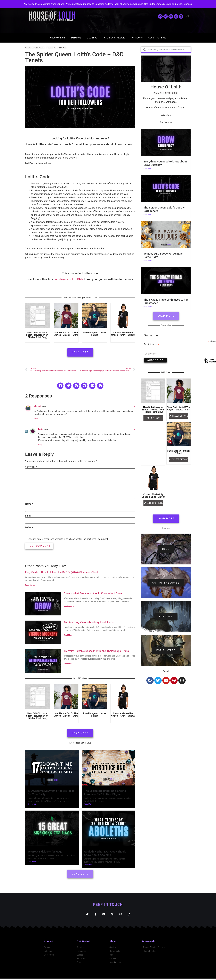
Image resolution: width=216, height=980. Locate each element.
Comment (31, 467)
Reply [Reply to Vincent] (36, 419)
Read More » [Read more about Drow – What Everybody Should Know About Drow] (69, 606)
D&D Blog (76, 38)
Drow (51, 48)
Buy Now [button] (155, 418)
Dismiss (188, 4)
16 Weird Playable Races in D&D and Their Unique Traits (96, 651)
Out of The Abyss (157, 38)
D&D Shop (92, 38)
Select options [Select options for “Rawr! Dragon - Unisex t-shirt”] (180, 459)
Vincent (37, 406)
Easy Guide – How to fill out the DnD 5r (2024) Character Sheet (62, 572)
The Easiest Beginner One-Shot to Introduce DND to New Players (105, 792)
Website (29, 527)
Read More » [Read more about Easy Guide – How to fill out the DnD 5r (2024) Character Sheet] (30, 585)
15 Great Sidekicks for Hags (45, 852)
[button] (188, 16)
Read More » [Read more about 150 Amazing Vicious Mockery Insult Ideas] (69, 635)
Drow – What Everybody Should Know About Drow (93, 593)
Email (29, 516)
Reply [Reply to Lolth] (40, 445)
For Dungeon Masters (114, 38)
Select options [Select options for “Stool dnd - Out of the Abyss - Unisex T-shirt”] (180, 416)
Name (29, 504)
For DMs (78, 279)
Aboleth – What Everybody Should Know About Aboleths (105, 853)
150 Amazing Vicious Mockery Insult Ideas (89, 622)
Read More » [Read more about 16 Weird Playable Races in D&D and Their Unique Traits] (69, 664)
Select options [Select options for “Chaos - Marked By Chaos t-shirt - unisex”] (155, 503)
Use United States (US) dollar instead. (164, 4)
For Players (137, 38)
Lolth (62, 48)
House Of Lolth (58, 38)
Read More (32, 804)
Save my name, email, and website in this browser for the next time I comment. (68, 539)
